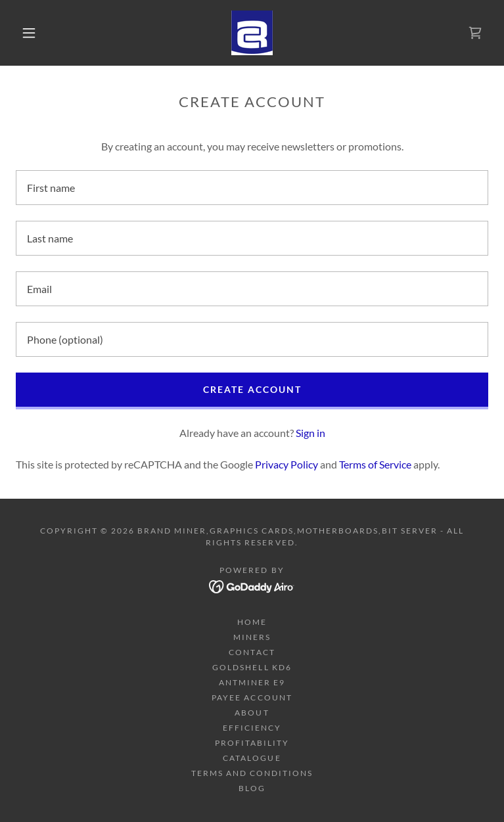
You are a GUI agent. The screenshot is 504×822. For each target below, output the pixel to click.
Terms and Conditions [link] (252, 773)
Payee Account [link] (252, 697)
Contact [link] (252, 652)
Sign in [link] (310, 433)
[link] (252, 33)
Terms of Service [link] (375, 464)
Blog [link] (252, 788)
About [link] (252, 713)
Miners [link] (252, 637)
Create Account (252, 389)
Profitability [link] (252, 743)
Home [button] (252, 622)
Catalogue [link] (252, 758)
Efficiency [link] (252, 728)
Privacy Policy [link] (286, 464)
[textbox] (252, 188)
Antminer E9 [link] (252, 682)
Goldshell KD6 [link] (252, 667)
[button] (39, 33)
